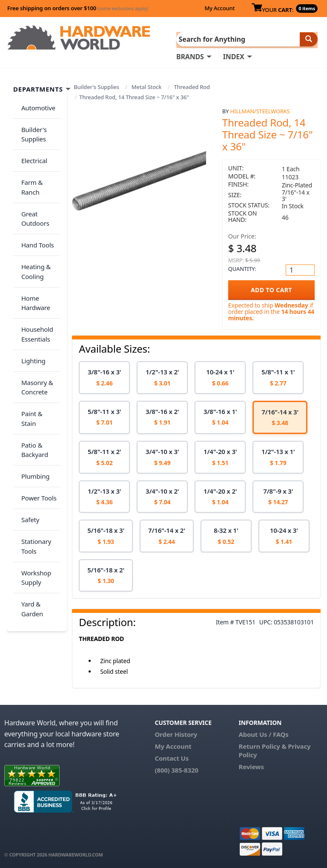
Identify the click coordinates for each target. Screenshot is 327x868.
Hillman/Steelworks (260, 110)
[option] (104, 377)
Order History (176, 734)
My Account (219, 8)
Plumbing (32, 390)
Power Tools (36, 407)
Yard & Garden (29, 499)
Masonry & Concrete (34, 326)
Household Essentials (34, 282)
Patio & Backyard (32, 369)
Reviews (251, 766)
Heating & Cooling (33, 229)
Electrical (31, 148)
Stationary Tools (33, 446)
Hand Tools (35, 208)
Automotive (35, 104)
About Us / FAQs (264, 734)
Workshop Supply (33, 472)
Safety (27, 424)
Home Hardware (33, 256)
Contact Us (172, 758)
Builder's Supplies (96, 86)
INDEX (234, 56)
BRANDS (190, 56)
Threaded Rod (192, 86)
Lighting (30, 304)
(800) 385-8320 (176, 770)
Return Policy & (263, 746)
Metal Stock (147, 86)
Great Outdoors (32, 186)
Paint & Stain (37, 347)
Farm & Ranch (39, 164)
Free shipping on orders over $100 (78, 8)
